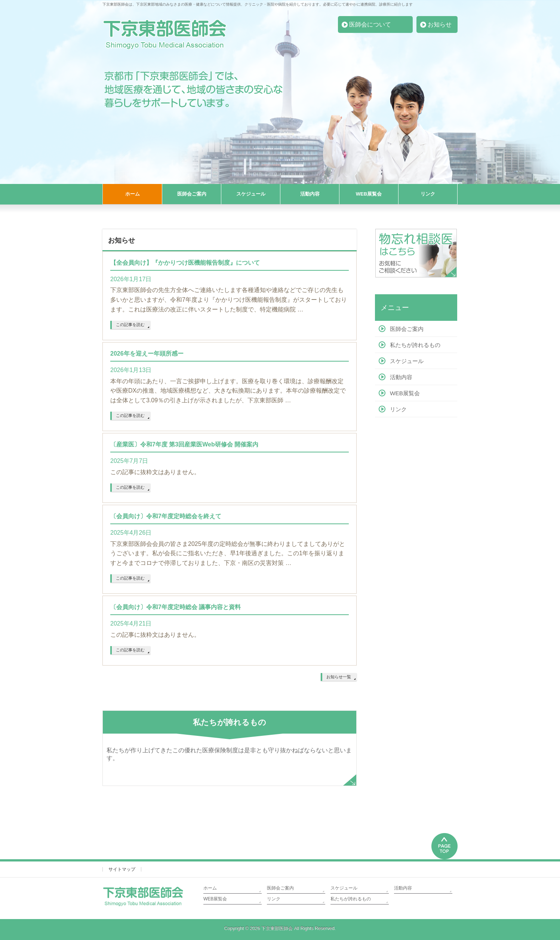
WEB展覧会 (405, 393)
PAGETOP (444, 845)
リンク (398, 409)
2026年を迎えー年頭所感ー (147, 354)
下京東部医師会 (277, 928)
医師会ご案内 (407, 329)
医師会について (370, 24)
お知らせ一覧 (339, 677)
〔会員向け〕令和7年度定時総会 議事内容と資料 (176, 607)
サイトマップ (122, 869)
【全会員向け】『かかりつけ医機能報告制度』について (185, 263)
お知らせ (440, 24)
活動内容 (401, 377)
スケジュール (407, 361)
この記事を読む (130, 325)
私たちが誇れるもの (415, 345)
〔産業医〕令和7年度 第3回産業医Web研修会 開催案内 (184, 444)
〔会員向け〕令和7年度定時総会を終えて (166, 516)
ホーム (210, 888)
